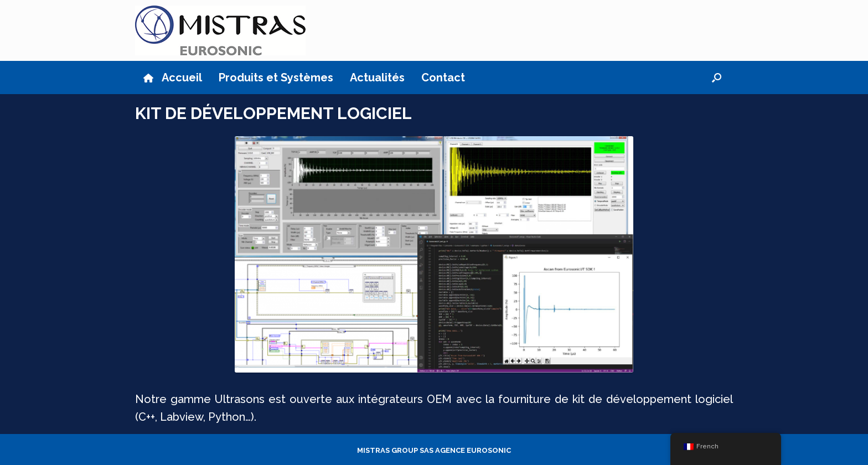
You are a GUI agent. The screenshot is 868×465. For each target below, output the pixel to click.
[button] (717, 77)
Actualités (377, 77)
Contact (443, 77)
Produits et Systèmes (276, 77)
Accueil (173, 77)
